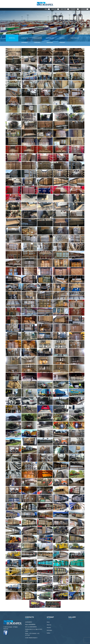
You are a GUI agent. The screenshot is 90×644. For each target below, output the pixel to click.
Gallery (48, 633)
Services (49, 628)
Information (49, 630)
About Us (49, 625)
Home (48, 622)
